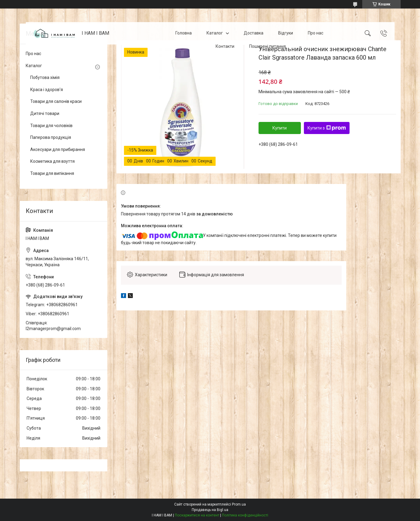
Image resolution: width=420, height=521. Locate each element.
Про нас (316, 33)
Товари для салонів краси (56, 101)
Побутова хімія (45, 77)
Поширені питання (267, 46)
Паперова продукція (51, 137)
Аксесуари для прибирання (58, 149)
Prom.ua (239, 504)
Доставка (254, 33)
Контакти (225, 46)
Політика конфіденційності (245, 515)
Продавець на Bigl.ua (210, 510)
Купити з (327, 128)
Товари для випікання (52, 173)
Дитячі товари (45, 113)
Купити (280, 128)
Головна (184, 33)
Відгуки (286, 33)
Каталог (215, 33)
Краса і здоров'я (47, 90)
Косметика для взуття (52, 161)
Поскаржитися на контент (197, 515)
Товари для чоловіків (51, 126)
